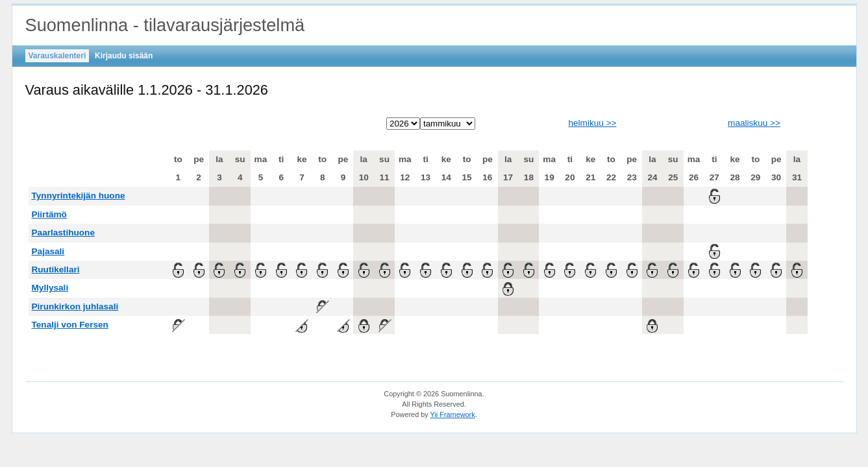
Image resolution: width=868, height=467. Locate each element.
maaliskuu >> (754, 123)
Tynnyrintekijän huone (79, 196)
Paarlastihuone (63, 233)
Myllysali (50, 288)
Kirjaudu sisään (124, 56)
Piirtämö (49, 214)
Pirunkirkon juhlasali (75, 306)
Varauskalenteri (57, 56)
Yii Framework (453, 414)
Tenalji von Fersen (70, 325)
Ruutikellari (56, 269)
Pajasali (48, 251)
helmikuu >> (592, 123)
